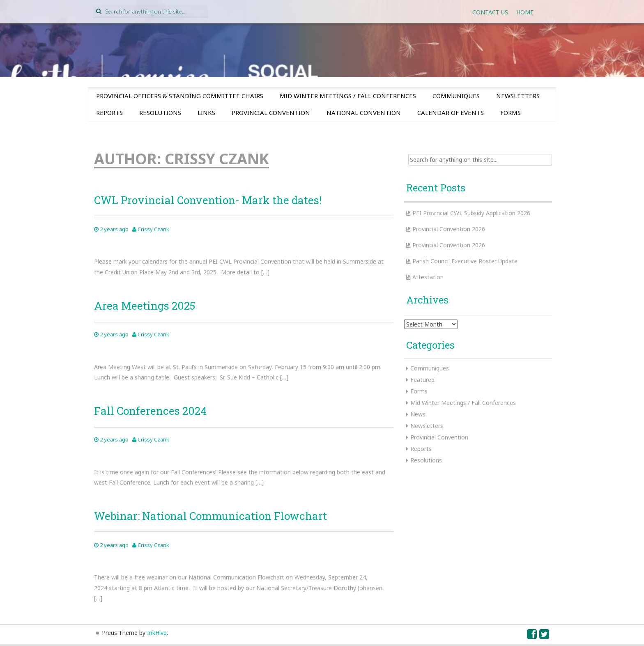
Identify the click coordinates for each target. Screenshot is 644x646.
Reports (109, 113)
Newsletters (518, 96)
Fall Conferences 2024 (150, 411)
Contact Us (490, 12)
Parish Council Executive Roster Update (465, 261)
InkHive (157, 633)
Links (206, 113)
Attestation (428, 277)
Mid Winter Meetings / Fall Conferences (348, 96)
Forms (511, 113)
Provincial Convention (271, 113)
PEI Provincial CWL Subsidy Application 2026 (471, 213)
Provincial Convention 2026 (449, 229)
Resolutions (160, 113)
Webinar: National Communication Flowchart (210, 516)
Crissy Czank (153, 229)
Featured (422, 380)
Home (525, 12)
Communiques (456, 96)
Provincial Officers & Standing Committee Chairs (180, 96)
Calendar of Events (451, 113)
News (418, 414)
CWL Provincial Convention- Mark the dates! (208, 200)
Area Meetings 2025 (145, 306)
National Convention (364, 113)
